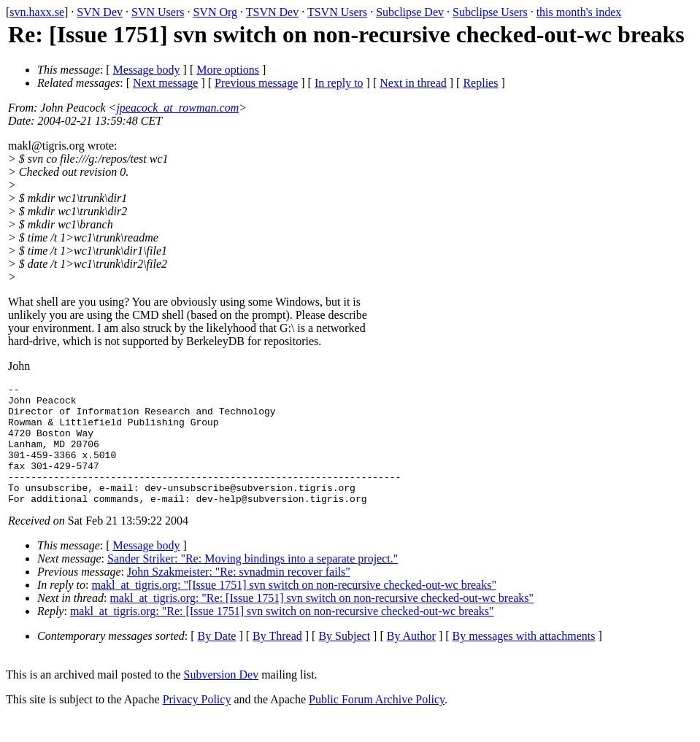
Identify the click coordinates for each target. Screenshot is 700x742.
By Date (217, 660)
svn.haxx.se (37, 12)
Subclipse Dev (410, 12)
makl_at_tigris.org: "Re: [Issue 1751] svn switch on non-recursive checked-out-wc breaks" (322, 622)
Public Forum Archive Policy (377, 723)
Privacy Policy (197, 723)
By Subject (344, 660)
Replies (480, 83)
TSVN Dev (272, 12)
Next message (165, 83)
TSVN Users (337, 12)
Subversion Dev (222, 699)
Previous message (256, 83)
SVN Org (215, 12)
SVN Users (158, 12)
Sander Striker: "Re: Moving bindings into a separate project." (253, 583)
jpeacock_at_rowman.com (177, 108)
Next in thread (413, 83)
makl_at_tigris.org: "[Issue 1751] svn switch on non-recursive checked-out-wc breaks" (294, 609)
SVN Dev (100, 12)
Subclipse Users (490, 12)
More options (228, 70)
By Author (411, 660)
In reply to (339, 83)
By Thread (277, 660)
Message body (147, 70)
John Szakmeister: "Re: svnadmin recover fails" (239, 596)
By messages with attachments (524, 660)
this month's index (579, 12)
